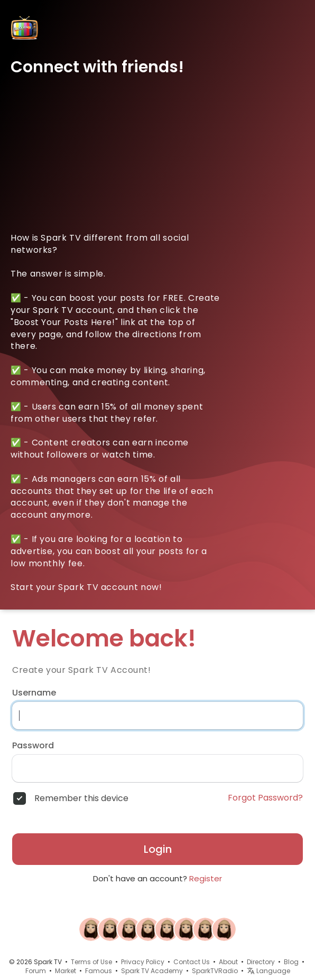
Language (268, 971)
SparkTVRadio (215, 971)
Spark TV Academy (152, 971)
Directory (261, 962)
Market (66, 971)
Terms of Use (91, 962)
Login (158, 849)
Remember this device (81, 798)
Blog (291, 962)
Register (206, 878)
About (228, 962)
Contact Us (192, 962)
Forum (36, 971)
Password (33, 746)
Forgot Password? (265, 798)
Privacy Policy (143, 962)
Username (34, 693)
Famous (99, 971)
